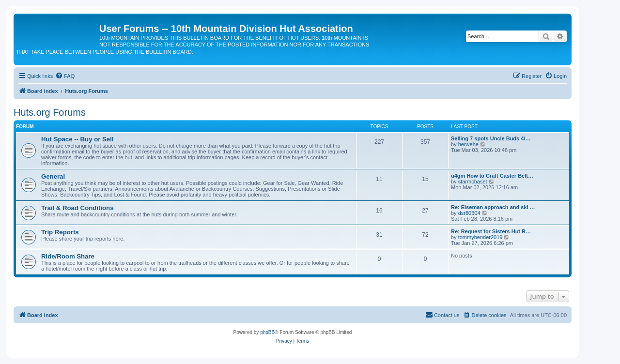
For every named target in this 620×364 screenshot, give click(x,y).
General (53, 176)
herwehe (468, 144)
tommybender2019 (480, 237)
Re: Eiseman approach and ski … (493, 207)
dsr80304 (469, 213)
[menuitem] (65, 76)
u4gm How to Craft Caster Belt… (492, 176)
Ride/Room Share (68, 256)
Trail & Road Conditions (77, 208)
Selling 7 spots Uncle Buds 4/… (491, 138)
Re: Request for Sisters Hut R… (491, 231)
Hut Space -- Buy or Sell (77, 139)
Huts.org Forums (50, 112)
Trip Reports (60, 232)
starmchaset (473, 182)
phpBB (267, 332)
